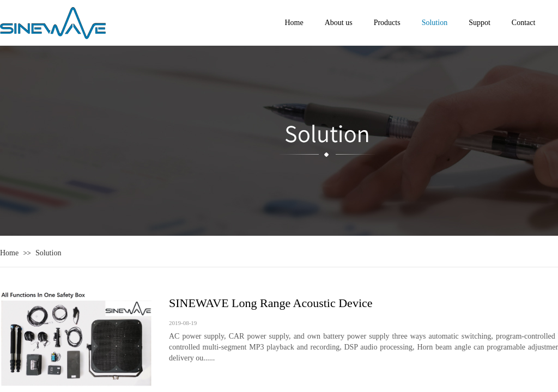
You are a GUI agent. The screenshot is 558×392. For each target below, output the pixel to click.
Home (9, 253)
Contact (524, 23)
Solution (48, 253)
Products (387, 23)
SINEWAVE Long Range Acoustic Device (271, 303)
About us (339, 23)
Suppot (480, 23)
